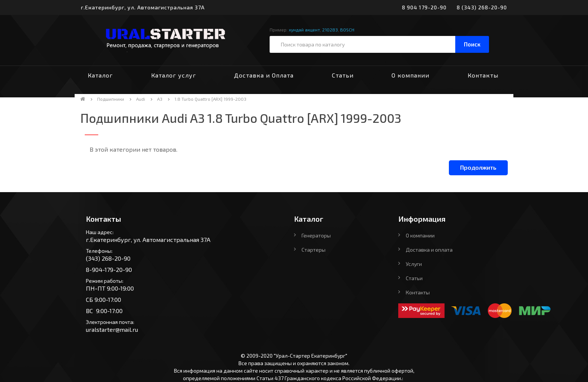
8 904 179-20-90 (424, 7)
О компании (410, 75)
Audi (141, 99)
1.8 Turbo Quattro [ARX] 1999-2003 (210, 99)
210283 (330, 30)
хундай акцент (304, 30)
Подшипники (111, 99)
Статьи (343, 75)
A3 (160, 99)
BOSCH (347, 30)
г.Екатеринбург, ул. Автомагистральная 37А (143, 7)
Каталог (100, 75)
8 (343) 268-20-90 (482, 7)
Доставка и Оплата (264, 75)
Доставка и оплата (429, 250)
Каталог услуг (174, 75)
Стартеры (313, 250)
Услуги (414, 264)
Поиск (472, 44)
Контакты (483, 75)
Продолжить (478, 167)
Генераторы (316, 235)
